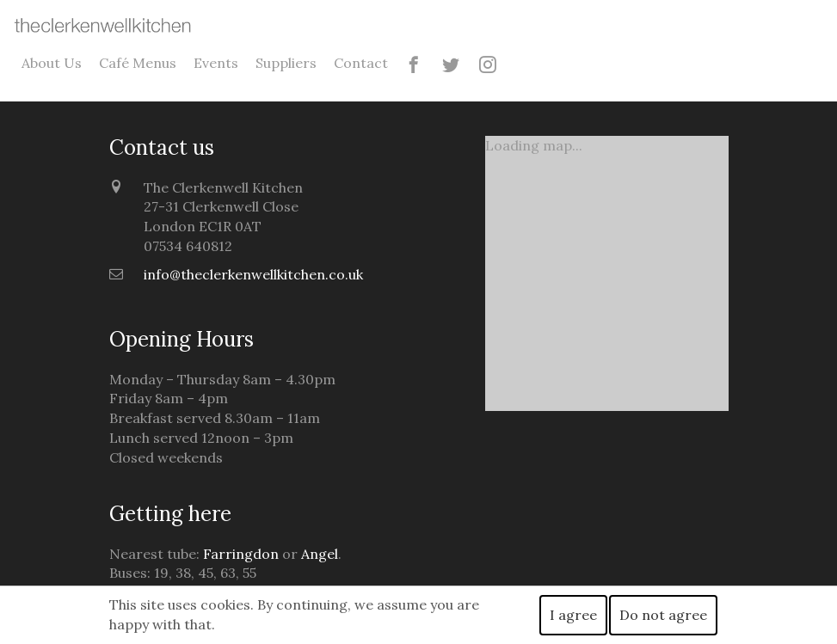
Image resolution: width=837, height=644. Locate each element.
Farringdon (241, 554)
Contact (361, 63)
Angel (320, 554)
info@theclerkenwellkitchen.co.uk (253, 274)
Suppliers (286, 63)
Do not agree (663, 615)
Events (216, 63)
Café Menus (138, 63)
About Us (52, 63)
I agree (573, 615)
